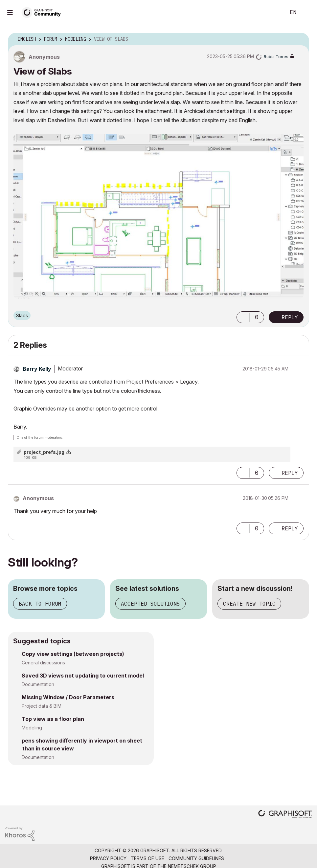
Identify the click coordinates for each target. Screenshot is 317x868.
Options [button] (300, 39)
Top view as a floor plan (53, 719)
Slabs (22, 315)
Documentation (38, 684)
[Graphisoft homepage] (285, 815)
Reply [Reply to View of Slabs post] (290, 317)
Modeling (32, 728)
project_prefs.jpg (44, 452)
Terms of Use (147, 858)
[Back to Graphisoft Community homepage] (43, 12)
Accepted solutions (150, 604)
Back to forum (40, 604)
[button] (158, 216)
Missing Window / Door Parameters (68, 697)
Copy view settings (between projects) (73, 654)
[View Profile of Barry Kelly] (37, 369)
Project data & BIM (42, 706)
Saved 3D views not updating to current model (83, 676)
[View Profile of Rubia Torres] (276, 57)
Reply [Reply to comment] (290, 473)
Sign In (306, 12)
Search (273, 12)
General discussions (43, 663)
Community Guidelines (196, 858)
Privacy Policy (108, 858)
